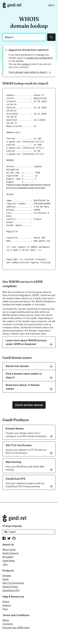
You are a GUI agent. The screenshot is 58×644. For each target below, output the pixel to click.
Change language (12, 526)
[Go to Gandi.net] (12, 5)
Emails (6, 579)
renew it (27, 64)
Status (6, 601)
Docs (5, 609)
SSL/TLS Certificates (13, 583)
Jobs (5, 564)
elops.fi (13, 50)
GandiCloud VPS (11, 590)
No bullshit (8, 557)
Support (7, 605)
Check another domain (29, 405)
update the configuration (40, 58)
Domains (7, 575)
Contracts (8, 624)
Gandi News (9, 561)
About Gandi (9, 549)
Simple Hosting (10, 587)
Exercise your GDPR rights (16, 628)
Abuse (6, 620)
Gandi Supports (11, 553)
